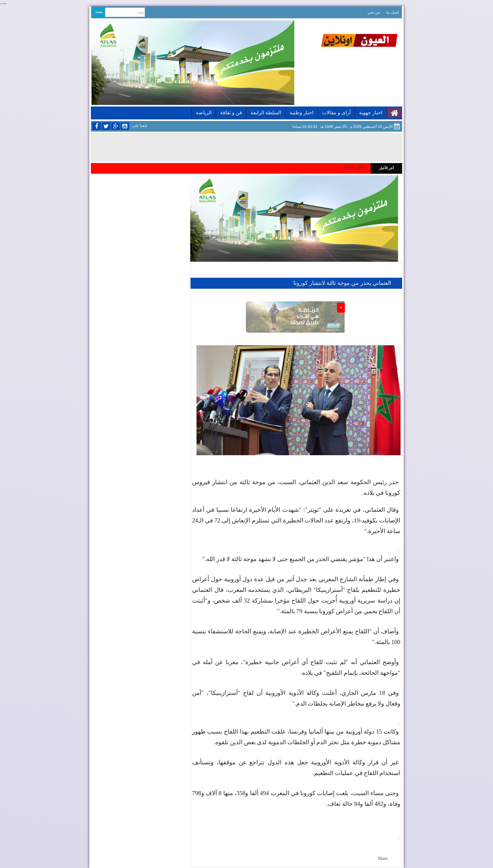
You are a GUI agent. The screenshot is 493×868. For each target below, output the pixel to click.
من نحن (374, 12)
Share (383, 858)
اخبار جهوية (371, 113)
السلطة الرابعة (266, 113)
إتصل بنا (393, 12)
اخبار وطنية (302, 113)
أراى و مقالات (336, 113)
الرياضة (204, 113)
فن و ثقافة (231, 113)
